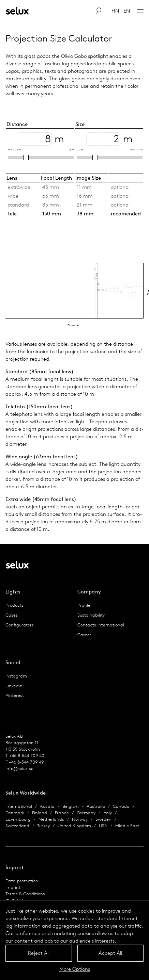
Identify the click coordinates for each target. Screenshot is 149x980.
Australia (96, 806)
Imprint (13, 887)
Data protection (22, 881)
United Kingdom (74, 826)
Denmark (15, 813)
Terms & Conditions (25, 894)
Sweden (103, 819)
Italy (108, 813)
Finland (40, 813)
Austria (47, 806)
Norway (80, 819)
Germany (86, 813)
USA (103, 826)
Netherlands (51, 819)
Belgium (71, 806)
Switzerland (17, 826)
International (19, 806)
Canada (121, 806)
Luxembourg (18, 819)
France (62, 813)
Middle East (127, 826)
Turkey (43, 826)
